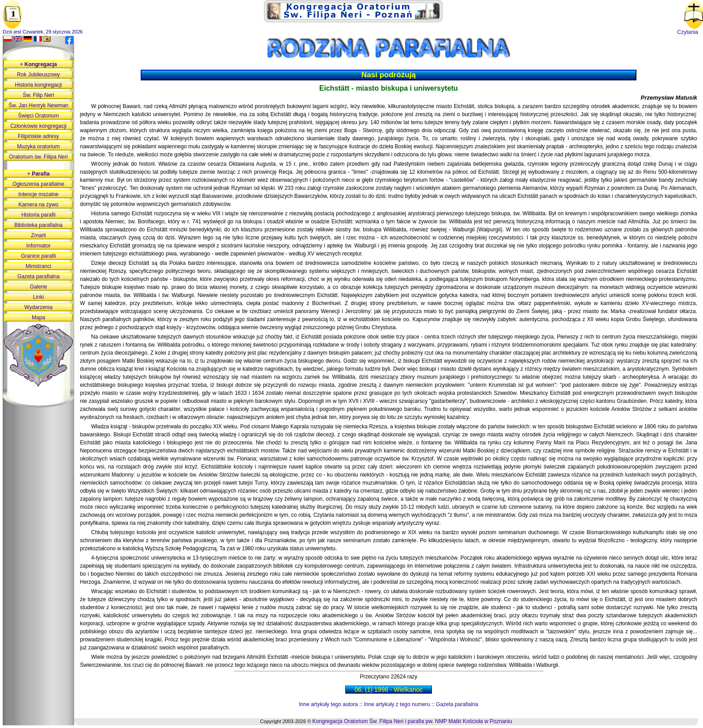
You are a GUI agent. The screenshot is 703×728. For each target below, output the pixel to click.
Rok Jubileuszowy (38, 75)
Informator (39, 246)
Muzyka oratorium (38, 146)
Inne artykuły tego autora (328, 704)
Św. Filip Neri (38, 95)
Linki (39, 297)
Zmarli (38, 235)
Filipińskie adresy (38, 136)
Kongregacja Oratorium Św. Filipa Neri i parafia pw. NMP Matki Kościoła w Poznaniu (412, 721)
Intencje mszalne (38, 194)
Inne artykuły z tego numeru (397, 704)
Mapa (38, 318)
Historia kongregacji (38, 85)
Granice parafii (38, 256)
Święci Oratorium (38, 116)
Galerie (39, 287)
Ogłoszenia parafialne (38, 184)
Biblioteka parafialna (38, 225)
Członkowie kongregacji (38, 126)
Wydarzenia (38, 307)
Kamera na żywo (38, 205)
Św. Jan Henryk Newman (38, 105)
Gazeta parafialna (457, 704)
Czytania (688, 32)
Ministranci (38, 266)
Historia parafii (39, 215)
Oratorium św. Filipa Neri (38, 157)
